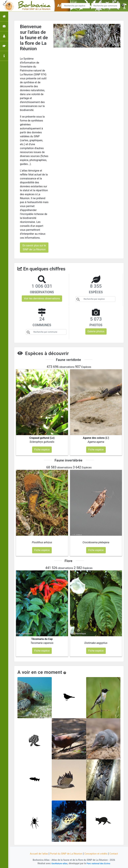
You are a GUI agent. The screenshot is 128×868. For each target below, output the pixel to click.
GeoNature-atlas (58, 863)
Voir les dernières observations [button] (42, 298)
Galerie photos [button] (96, 331)
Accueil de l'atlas (36, 854)
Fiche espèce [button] (42, 450)
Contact (117, 854)
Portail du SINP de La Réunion (66, 854)
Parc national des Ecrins (99, 863)
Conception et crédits (98, 854)
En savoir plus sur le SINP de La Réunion (34, 247)
